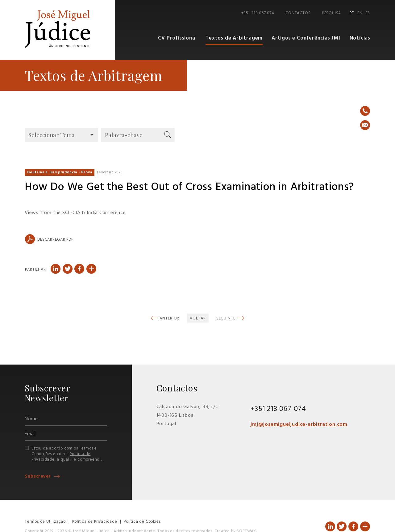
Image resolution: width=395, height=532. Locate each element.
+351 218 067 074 (258, 13)
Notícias (360, 38)
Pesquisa (332, 13)
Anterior (169, 318)
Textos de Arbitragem (234, 38)
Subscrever (39, 477)
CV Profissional (177, 38)
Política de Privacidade (95, 522)
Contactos (298, 13)
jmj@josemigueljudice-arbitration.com (299, 424)
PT (352, 13)
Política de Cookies (142, 522)
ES (368, 13)
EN (360, 13)
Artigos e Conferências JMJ (306, 38)
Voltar (198, 318)
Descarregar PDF (49, 239)
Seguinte (227, 318)
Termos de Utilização (45, 522)
